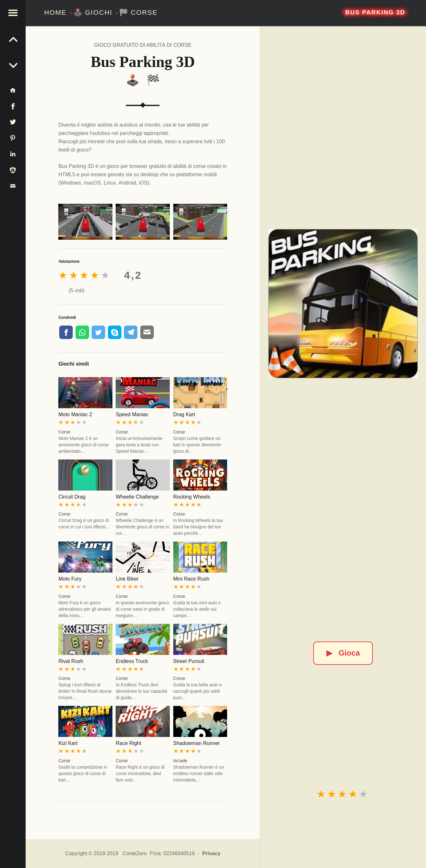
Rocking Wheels (192, 497)
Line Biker (127, 579)
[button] (13, 13)
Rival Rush (71, 661)
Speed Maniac (132, 414)
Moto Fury (70, 579)
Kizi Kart (68, 743)
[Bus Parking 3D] (343, 304)
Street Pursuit (189, 661)
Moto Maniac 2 (75, 414)
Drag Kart (184, 414)
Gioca (343, 653)
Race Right (128, 743)
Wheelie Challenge (137, 497)
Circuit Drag (72, 497)
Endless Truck (132, 661)
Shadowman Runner (197, 743)
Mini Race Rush (191, 579)
